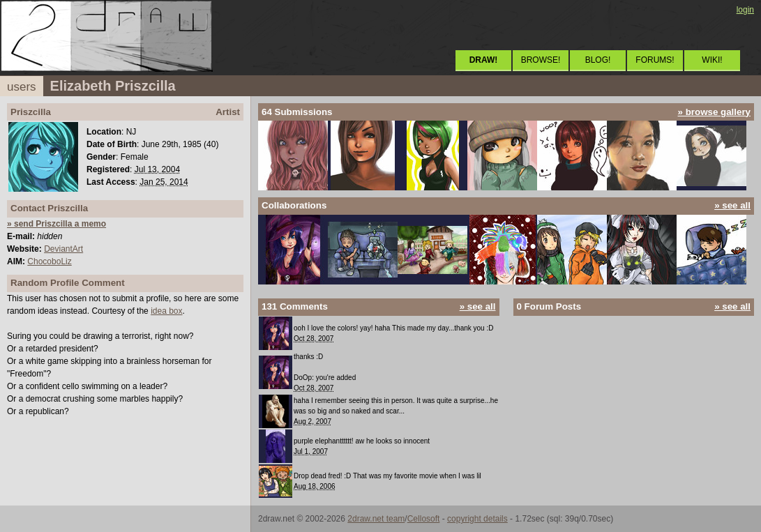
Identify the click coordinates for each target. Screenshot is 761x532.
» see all (732, 205)
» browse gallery (714, 112)
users (22, 87)
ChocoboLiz (49, 261)
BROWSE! (541, 60)
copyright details (477, 519)
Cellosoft (424, 519)
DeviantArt (63, 249)
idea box (166, 311)
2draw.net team (376, 519)
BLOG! (598, 60)
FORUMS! (655, 60)
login (745, 10)
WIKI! (712, 60)
